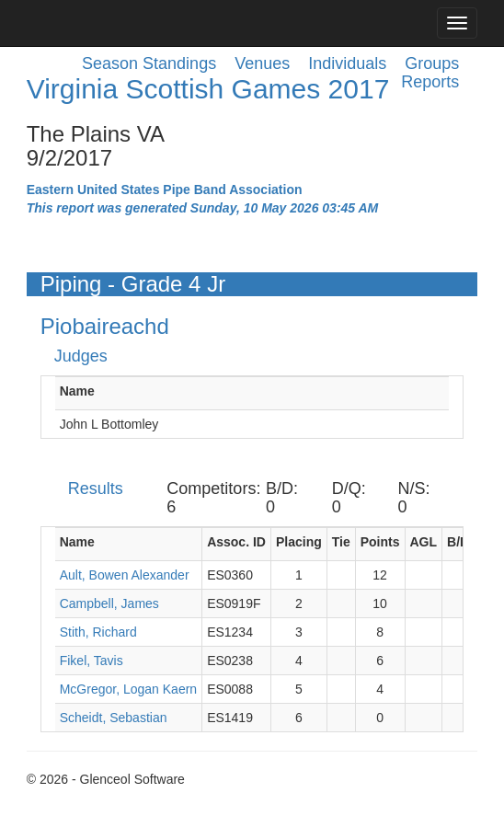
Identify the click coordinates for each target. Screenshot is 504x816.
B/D (458, 542)
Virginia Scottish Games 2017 (208, 89)
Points (380, 542)
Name (77, 391)
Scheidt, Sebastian (114, 718)
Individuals (347, 63)
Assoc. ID (236, 542)
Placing (299, 542)
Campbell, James (109, 603)
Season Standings (149, 63)
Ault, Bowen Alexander (125, 575)
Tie (341, 542)
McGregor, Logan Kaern (128, 689)
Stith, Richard (98, 632)
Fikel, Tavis (92, 661)
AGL (424, 542)
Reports (430, 82)
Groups (432, 63)
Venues (262, 63)
